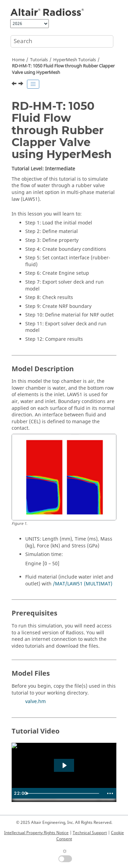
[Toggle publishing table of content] (33, 84)
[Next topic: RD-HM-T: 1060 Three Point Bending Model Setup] (22, 85)
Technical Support (90, 833)
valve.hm (35, 702)
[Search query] (62, 41)
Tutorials (39, 60)
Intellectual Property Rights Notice (36, 833)
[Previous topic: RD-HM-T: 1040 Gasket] (15, 85)
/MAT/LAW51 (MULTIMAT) (83, 584)
